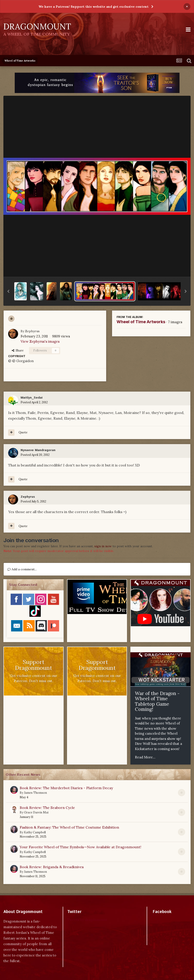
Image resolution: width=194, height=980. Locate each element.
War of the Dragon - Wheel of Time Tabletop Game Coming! (157, 701)
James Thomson (35, 793)
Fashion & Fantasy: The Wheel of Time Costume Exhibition (69, 827)
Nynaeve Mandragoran (38, 450)
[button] (8, 291)
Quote (23, 432)
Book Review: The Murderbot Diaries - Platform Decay (66, 788)
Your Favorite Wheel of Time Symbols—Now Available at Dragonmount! (80, 847)
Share (18, 350)
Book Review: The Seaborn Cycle (47, 808)
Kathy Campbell (35, 832)
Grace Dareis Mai (36, 812)
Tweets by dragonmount (87, 920)
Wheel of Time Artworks (141, 322)
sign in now (103, 546)
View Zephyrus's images (40, 341)
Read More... (145, 757)
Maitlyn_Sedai (32, 398)
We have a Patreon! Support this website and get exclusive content (93, 7)
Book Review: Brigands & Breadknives (52, 867)
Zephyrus (32, 331)
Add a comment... (22, 569)
